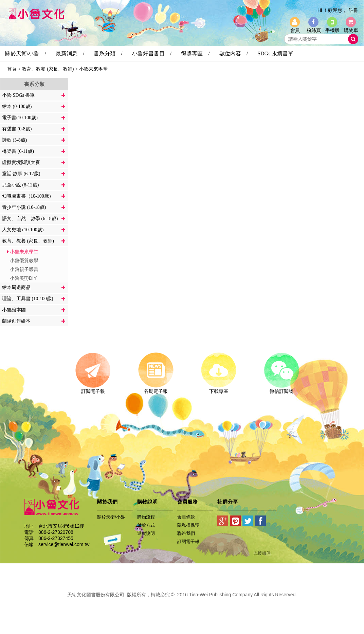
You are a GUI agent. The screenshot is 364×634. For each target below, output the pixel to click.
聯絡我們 (186, 533)
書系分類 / (108, 53)
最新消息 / (70, 53)
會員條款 (186, 517)
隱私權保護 (188, 525)
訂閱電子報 (93, 389)
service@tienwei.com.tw (64, 544)
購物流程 (146, 517)
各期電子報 (156, 389)
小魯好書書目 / (152, 53)
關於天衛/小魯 (111, 517)
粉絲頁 (314, 30)
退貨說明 (146, 533)
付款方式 (146, 525)
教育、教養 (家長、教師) (48, 69)
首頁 (12, 69)
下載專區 (219, 389)
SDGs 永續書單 (275, 53)
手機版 (332, 30)
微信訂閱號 (281, 389)
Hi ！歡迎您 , (331, 10)
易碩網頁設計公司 (182, 602)
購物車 (351, 30)
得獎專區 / (195, 53)
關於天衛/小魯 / (26, 53)
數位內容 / (234, 53)
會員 (295, 30)
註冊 (353, 10)
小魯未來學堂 (93, 69)
